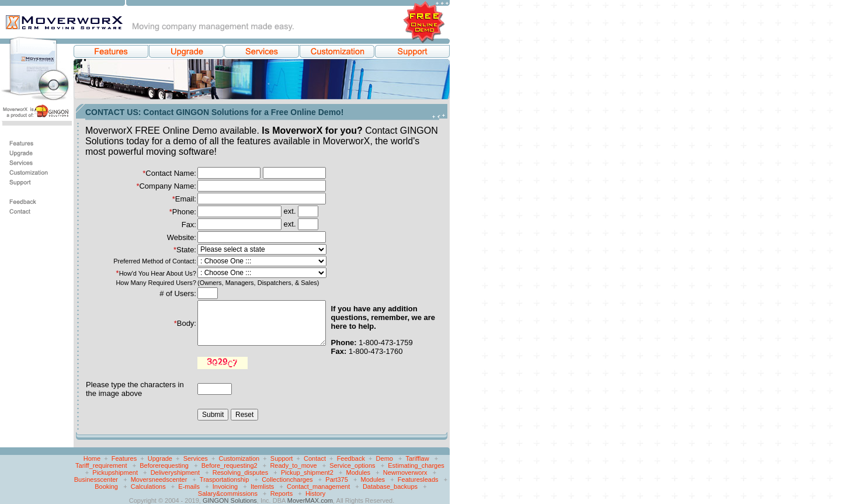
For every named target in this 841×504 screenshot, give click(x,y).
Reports (282, 493)
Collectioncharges (287, 479)
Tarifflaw (417, 458)
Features (124, 458)
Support (282, 458)
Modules (358, 472)
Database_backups (390, 486)
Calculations (148, 486)
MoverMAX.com (310, 500)
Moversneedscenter (159, 479)
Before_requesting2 (230, 465)
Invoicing (225, 486)
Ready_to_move (293, 465)
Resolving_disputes (240, 472)
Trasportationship (225, 479)
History (315, 493)
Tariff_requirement (101, 465)
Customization (239, 458)
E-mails (189, 486)
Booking (106, 486)
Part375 (337, 479)
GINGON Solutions (230, 500)
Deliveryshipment (175, 472)
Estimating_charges (416, 465)
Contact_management (318, 486)
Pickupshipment (115, 472)
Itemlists (262, 486)
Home (92, 458)
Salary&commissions (228, 493)
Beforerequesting (164, 465)
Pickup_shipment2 (307, 472)
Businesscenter (96, 479)
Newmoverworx (405, 472)
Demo (385, 458)
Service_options (352, 465)
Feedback (351, 458)
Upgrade (160, 458)
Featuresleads (418, 479)
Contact (315, 458)
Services (196, 458)
